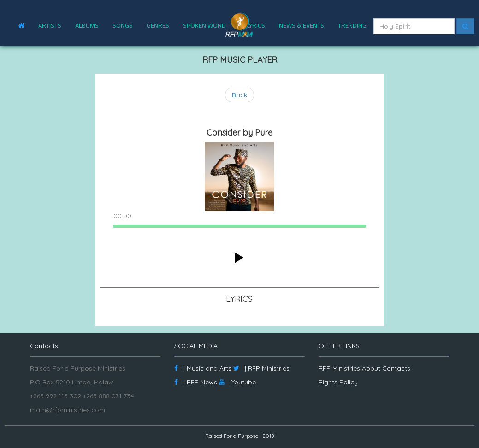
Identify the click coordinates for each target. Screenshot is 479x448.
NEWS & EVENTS (302, 25)
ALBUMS (87, 25)
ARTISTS (50, 25)
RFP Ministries (339, 368)
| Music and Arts (203, 368)
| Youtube (237, 382)
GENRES (158, 25)
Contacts (396, 368)
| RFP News (196, 382)
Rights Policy (338, 382)
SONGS (123, 25)
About (371, 368)
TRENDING (352, 25)
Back (239, 95)
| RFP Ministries (261, 368)
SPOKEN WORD (204, 25)
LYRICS (256, 25)
